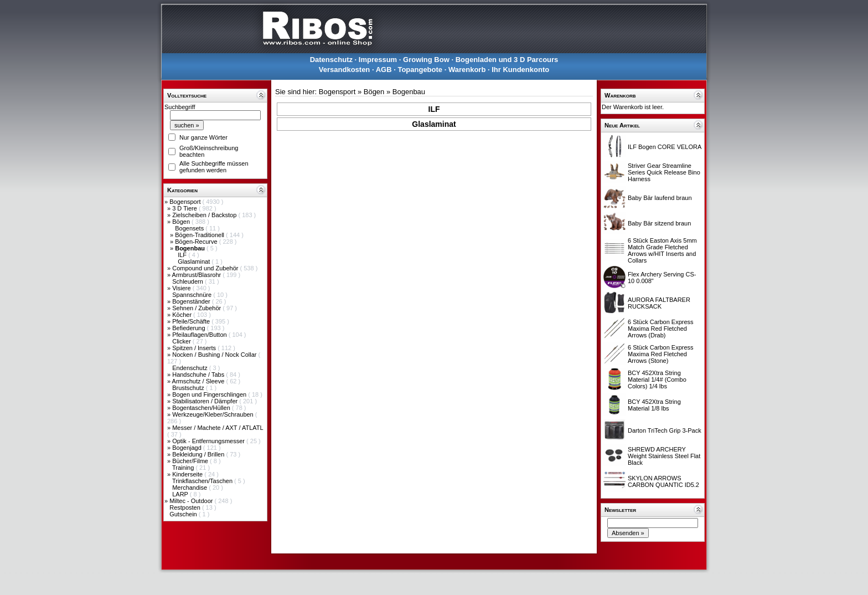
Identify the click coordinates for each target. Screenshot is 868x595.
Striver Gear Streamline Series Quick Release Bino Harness (664, 172)
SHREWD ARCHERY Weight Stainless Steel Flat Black (664, 456)
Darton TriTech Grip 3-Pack (665, 430)
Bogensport (186, 202)
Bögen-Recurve (197, 242)
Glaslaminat (195, 261)
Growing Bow (426, 60)
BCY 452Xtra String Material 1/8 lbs (654, 405)
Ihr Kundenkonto (520, 70)
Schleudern (188, 281)
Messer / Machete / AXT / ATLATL (218, 428)
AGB (384, 70)
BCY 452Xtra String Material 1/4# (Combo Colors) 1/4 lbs (657, 379)
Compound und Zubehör (206, 268)
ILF (183, 255)
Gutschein (184, 514)
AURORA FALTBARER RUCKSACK (659, 303)
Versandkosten (345, 70)
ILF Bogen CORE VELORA (665, 147)
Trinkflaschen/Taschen (203, 481)
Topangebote (420, 70)
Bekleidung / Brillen (199, 454)
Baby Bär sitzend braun (659, 223)
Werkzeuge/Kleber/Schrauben (214, 414)
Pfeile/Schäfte (192, 321)
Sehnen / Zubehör (197, 308)
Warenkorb (467, 70)
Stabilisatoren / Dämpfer (206, 401)
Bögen (182, 222)
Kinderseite (188, 474)
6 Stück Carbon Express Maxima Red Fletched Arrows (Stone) (661, 354)
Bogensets (190, 228)
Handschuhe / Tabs (199, 375)
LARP (181, 494)
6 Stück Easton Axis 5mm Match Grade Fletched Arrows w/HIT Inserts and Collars (662, 250)
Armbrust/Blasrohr (198, 275)
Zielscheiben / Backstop (205, 215)
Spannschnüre (193, 295)
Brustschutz (189, 388)
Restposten (186, 507)
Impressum (378, 60)
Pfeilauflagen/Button (200, 335)
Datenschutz (331, 60)
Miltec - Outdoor (192, 501)
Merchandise (190, 488)
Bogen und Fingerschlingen (210, 394)
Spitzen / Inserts (195, 348)
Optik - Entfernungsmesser (209, 441)
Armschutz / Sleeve (199, 381)
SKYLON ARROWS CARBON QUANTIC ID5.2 (663, 481)
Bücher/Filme (191, 461)
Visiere (182, 288)
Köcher (183, 315)
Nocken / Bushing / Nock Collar (215, 355)
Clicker (182, 341)
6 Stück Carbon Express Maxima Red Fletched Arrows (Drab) (661, 329)
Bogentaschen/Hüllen (202, 408)
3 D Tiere (185, 208)
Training (184, 468)
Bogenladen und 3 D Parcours (507, 60)
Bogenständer (192, 301)
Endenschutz (191, 368)
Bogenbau (409, 92)
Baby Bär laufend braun (660, 198)
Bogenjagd (188, 448)
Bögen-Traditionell (200, 235)
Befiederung (189, 328)
